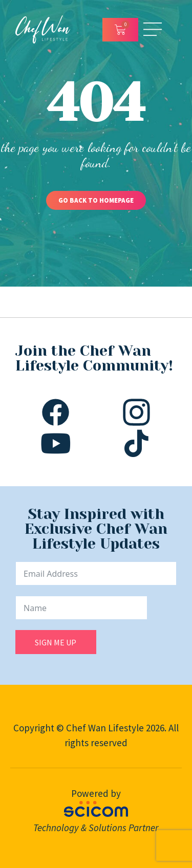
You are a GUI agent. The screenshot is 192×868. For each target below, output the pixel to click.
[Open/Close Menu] (153, 29)
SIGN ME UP (56, 642)
